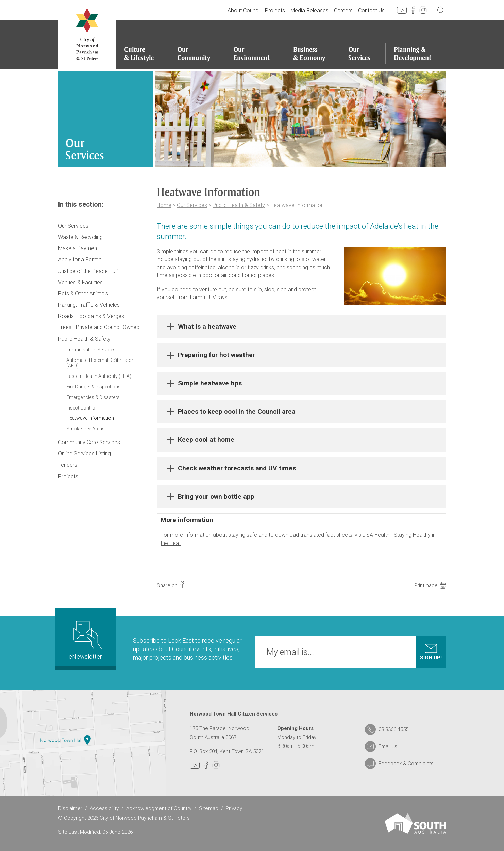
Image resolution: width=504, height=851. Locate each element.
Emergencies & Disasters (93, 397)
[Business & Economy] (312, 45)
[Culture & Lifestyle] (142, 45)
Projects (275, 10)
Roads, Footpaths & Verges (91, 316)
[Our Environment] (255, 45)
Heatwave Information (90, 418)
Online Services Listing (85, 454)
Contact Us (371, 10)
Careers (343, 10)
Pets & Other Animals (83, 294)
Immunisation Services (91, 350)
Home (164, 205)
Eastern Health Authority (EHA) (99, 376)
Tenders (68, 465)
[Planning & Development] (416, 45)
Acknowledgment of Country (159, 808)
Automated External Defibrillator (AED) (100, 363)
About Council (244, 10)
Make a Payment (78, 248)
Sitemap (209, 808)
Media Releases (309, 10)
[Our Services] (363, 45)
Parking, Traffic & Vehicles (89, 305)
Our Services (192, 205)
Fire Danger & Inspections (94, 387)
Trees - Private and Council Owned (99, 327)
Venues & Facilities (80, 282)
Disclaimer (70, 808)
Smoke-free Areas (86, 429)
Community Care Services (89, 442)
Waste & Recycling (80, 237)
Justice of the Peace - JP (88, 271)
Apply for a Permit (80, 260)
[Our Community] (197, 45)
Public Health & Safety (239, 205)
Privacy (234, 808)
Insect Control (81, 408)
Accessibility (104, 808)
